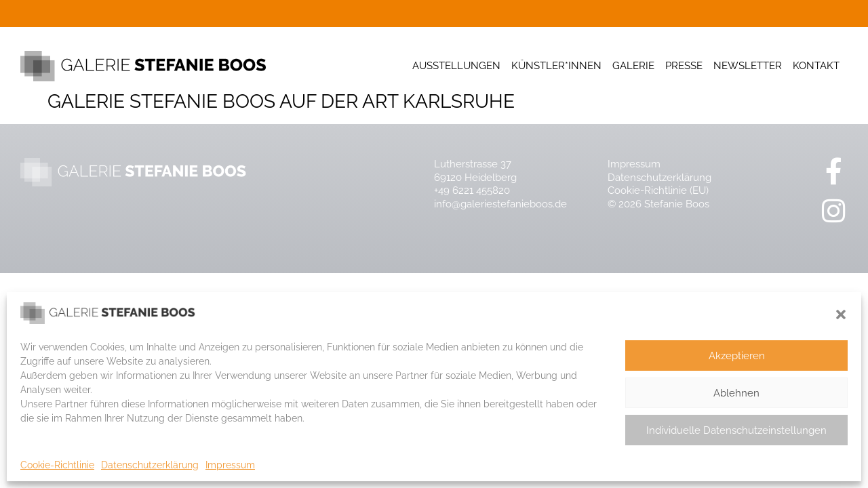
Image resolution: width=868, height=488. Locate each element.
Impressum (230, 465)
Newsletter (748, 66)
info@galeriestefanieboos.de (500, 204)
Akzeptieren (737, 356)
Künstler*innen (556, 66)
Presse (684, 66)
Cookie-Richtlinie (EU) (658, 190)
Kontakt (816, 66)
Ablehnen (736, 393)
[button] (841, 314)
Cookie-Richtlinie (57, 465)
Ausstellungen (456, 66)
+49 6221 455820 (472, 190)
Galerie (633, 66)
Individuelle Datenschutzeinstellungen (736, 430)
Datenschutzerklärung (150, 465)
